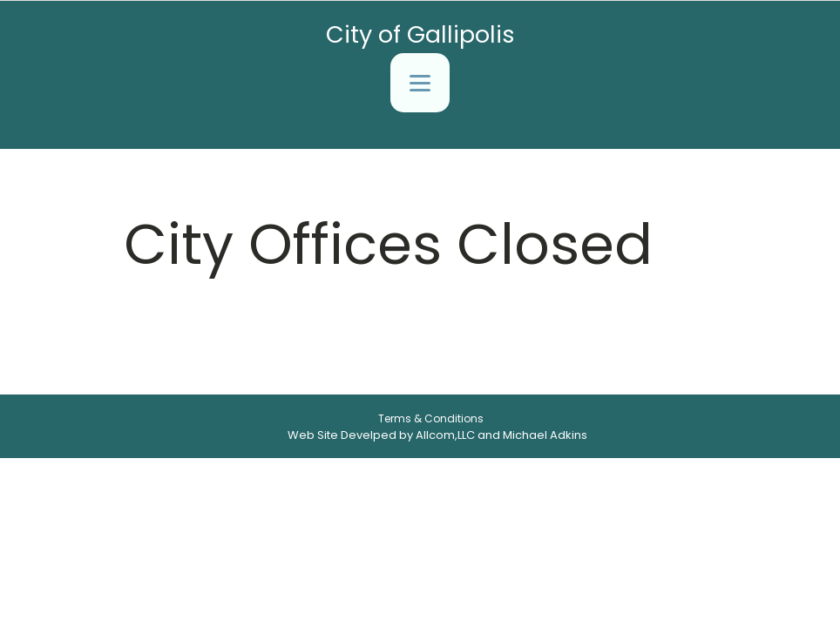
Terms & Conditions (431, 418)
